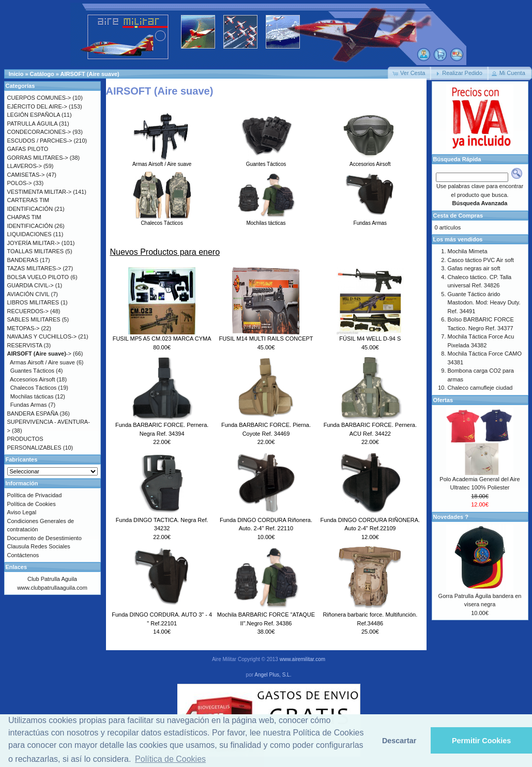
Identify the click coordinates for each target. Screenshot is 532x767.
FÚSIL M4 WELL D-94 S (370, 339)
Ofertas (443, 400)
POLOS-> (20, 183)
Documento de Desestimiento (44, 538)
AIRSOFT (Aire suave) (89, 74)
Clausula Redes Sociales (39, 546)
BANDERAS (23, 260)
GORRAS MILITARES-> (38, 158)
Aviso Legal (22, 512)
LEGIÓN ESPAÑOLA (34, 115)
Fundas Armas (370, 220)
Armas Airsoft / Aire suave (162, 161)
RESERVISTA (25, 345)
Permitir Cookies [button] (481, 741)
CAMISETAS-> (26, 175)
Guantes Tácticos (266, 161)
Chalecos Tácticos (162, 220)
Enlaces (17, 567)
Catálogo (42, 74)
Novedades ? (451, 517)
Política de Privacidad (35, 495)
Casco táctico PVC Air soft (481, 260)
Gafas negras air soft (474, 268)
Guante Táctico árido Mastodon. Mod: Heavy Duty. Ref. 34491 (484, 303)
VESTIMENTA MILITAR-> (40, 192)
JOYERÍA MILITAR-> (34, 243)
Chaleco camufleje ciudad (480, 388)
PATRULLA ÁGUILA (32, 124)
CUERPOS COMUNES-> (39, 98)
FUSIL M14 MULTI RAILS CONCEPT (266, 339)
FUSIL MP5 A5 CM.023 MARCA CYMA (162, 339)
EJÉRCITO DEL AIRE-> (37, 106)
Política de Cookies (32, 504)
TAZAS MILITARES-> (34, 268)
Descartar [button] (399, 741)
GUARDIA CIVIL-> (31, 285)
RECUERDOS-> (28, 311)
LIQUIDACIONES (29, 234)
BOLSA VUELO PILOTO (38, 277)
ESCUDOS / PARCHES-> (40, 141)
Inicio (16, 74)
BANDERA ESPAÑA (33, 413)
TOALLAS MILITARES (36, 251)
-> (39, 354)
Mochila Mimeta (468, 251)
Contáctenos (23, 555)
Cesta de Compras (458, 216)
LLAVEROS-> (25, 166)
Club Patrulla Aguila (52, 579)
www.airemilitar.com (302, 659)
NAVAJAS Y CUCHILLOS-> (42, 336)
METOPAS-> (24, 328)
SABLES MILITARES (34, 319)
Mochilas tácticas (266, 220)
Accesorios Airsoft (370, 161)
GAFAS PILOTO (28, 149)
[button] (409, 73)
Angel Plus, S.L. (273, 675)
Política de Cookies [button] (170, 759)
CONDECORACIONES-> (39, 132)
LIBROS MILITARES (33, 302)
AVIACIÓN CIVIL (28, 294)
